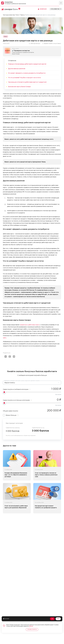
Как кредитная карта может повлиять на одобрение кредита (46, 507)
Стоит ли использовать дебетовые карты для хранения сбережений (16, 507)
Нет (58, 619)
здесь (5, 338)
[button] (32, 383)
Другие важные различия (17, 69)
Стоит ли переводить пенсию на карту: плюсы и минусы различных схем (46, 475)
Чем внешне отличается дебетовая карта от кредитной (27, 82)
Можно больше (10, 415)
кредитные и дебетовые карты (30, 325)
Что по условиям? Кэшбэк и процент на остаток (24, 78)
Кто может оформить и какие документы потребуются (27, 73)
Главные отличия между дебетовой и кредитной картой (27, 64)
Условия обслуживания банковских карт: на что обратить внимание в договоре (16, 475)
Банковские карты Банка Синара (19, 87)
